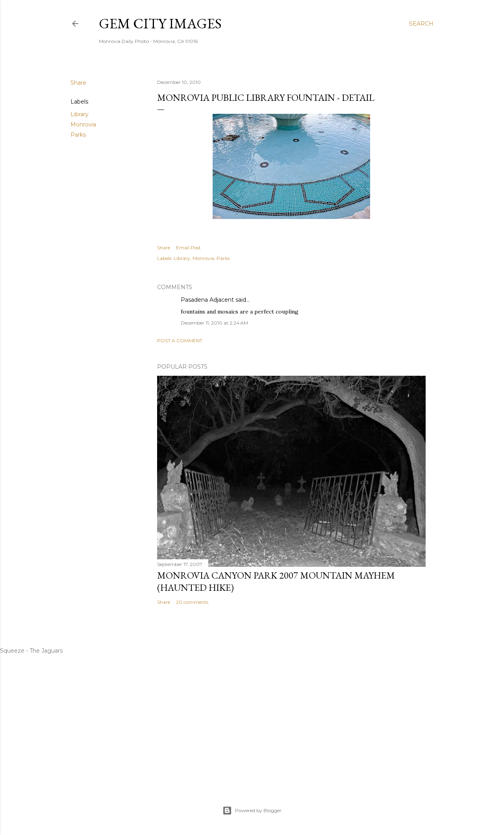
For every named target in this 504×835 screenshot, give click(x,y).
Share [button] (78, 83)
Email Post (188, 248)
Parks (78, 135)
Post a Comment (180, 340)
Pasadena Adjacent (207, 300)
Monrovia (83, 124)
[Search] (421, 24)
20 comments (192, 602)
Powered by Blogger (252, 811)
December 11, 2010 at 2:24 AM (214, 323)
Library (80, 114)
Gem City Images (160, 23)
